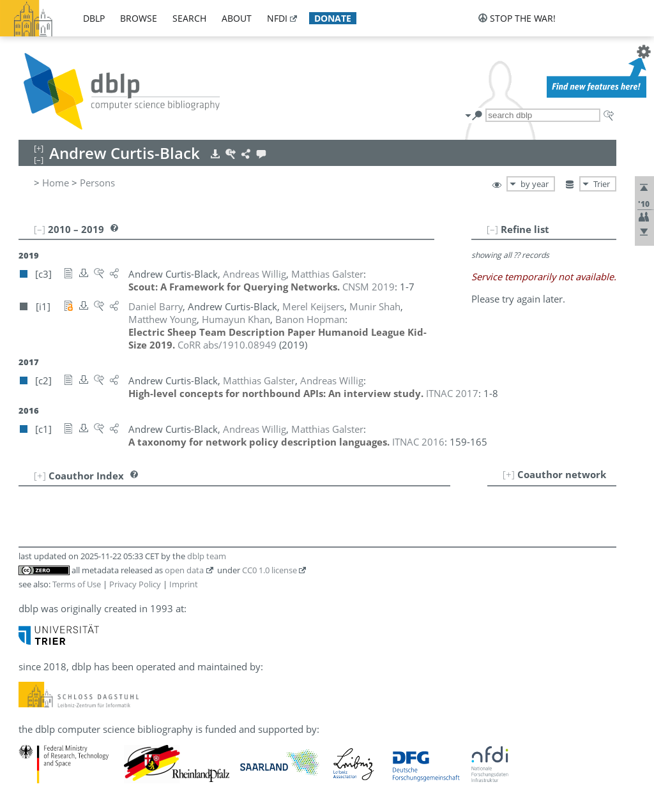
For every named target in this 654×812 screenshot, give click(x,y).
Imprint (184, 584)
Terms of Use (77, 584)
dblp (94, 18)
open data (184, 570)
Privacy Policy (135, 584)
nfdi (277, 18)
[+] (509, 474)
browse (139, 18)
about (237, 18)
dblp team (207, 556)
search (189, 18)
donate (333, 18)
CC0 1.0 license (270, 570)
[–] (492, 229)
